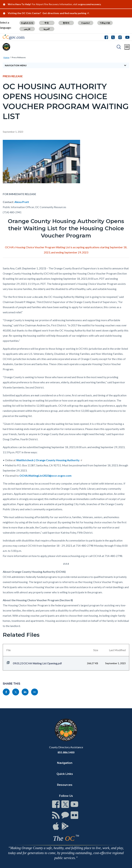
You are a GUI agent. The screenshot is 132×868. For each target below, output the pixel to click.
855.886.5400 (66, 752)
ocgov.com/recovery (89, 4)
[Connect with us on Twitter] (113, 37)
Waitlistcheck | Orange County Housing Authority (49, 460)
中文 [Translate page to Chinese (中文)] (47, 23)
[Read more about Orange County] (6, 47)
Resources (65, 785)
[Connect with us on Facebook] (107, 37)
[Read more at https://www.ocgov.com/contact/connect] (56, 804)
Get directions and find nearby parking (66, 13)
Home (6, 57)
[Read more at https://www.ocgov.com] (66, 730)
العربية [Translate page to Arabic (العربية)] (47, 29)
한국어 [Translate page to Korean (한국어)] (66, 23)
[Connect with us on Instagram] (120, 37)
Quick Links (65, 774)
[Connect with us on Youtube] (127, 37)
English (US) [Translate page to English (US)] (27, 23)
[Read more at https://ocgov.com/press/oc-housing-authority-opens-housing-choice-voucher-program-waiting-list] (35, 692)
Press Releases (19, 57)
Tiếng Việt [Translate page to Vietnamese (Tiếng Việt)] (105, 23)
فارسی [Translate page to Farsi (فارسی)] (27, 29)
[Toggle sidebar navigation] (66, 65)
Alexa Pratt (22, 202)
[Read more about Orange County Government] (14, 37)
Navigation (65, 763)
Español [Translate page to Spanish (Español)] (86, 23)
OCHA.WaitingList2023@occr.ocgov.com (45, 476)
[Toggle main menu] (127, 47)
